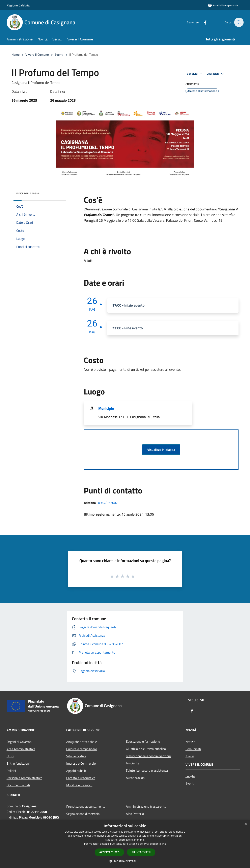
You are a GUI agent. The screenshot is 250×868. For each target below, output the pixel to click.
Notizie (190, 742)
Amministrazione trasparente (146, 806)
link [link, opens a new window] (164, 844)
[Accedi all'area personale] (223, 5)
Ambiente (133, 763)
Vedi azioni (216, 74)
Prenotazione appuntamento (86, 806)
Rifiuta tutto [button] (141, 852)
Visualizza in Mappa (161, 450)
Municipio (106, 408)
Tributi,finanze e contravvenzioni (148, 756)
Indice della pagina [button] (28, 193)
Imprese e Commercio (81, 763)
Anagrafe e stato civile (82, 742)
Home (16, 55)
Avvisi (190, 756)
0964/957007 (108, 503)
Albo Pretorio (135, 814)
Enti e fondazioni (18, 763)
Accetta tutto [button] (109, 852)
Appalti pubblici (77, 771)
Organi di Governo (19, 742)
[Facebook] (203, 22)
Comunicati (193, 749)
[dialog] (125, 844)
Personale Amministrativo (24, 778)
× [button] (245, 824)
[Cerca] (239, 22)
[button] (125, 861)
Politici (11, 771)
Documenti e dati (18, 785)
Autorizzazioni (136, 778)
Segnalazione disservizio (83, 814)
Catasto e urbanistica (81, 778)
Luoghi (190, 776)
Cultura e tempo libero (82, 749)
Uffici (10, 756)
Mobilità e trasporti (79, 785)
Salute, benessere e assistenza (147, 770)
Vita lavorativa (76, 756)
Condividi (195, 74)
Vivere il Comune (37, 55)
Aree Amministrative (21, 749)
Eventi (59, 55)
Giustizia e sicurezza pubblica (146, 749)
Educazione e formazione (143, 741)
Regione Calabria (18, 5)
